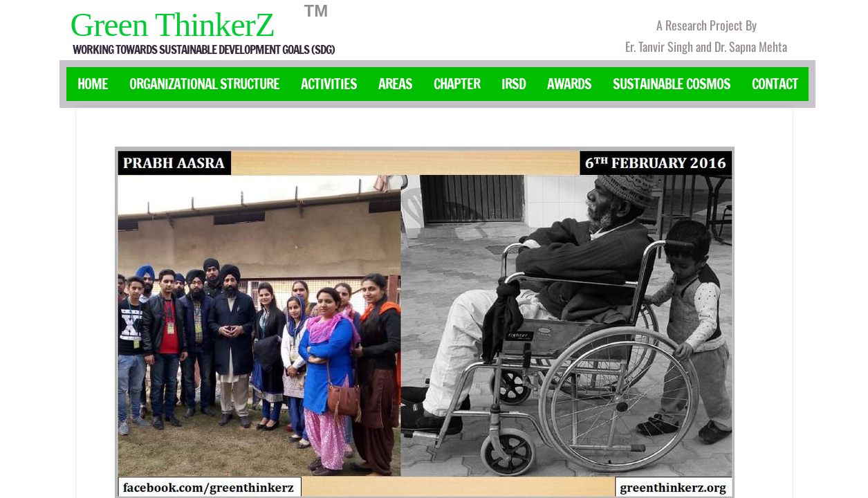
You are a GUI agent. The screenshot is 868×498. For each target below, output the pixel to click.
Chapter (457, 84)
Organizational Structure (204, 84)
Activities (329, 84)
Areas (395, 84)
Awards (569, 84)
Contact (775, 84)
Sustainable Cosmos (672, 84)
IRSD (514, 84)
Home (93, 84)
